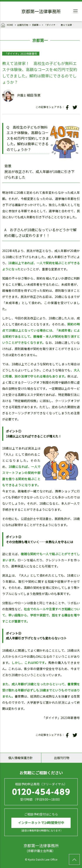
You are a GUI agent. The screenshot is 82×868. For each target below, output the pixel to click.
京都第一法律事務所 (41, 12)
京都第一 (36, 25)
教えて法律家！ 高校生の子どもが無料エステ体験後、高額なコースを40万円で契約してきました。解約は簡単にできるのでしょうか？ (68, 25)
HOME (7, 25)
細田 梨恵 (34, 95)
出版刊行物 (23, 25)
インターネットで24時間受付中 (41, 823)
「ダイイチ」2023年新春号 (52, 25)
